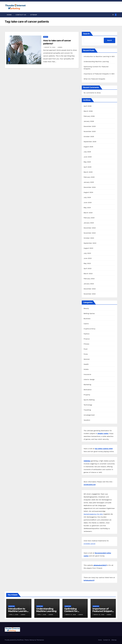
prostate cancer (90, 544)
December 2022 (90, 289)
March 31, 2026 (71, 615)
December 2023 (90, 228)
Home (9, 15)
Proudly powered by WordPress (14, 640)
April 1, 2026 (42, 615)
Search (86, 34)
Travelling (87, 410)
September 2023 (90, 243)
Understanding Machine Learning (96, 62)
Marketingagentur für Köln (93, 514)
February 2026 (89, 116)
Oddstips (87, 461)
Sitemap (34, 15)
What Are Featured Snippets (94, 79)
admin (60, 47)
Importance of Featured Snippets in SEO (99, 74)
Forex (86, 354)
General (87, 359)
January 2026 (89, 121)
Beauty (86, 308)
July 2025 (87, 152)
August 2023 (88, 248)
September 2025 (90, 142)
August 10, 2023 (50, 47)
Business (87, 319)
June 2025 (88, 157)
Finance (87, 339)
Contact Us (21, 15)
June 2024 (88, 202)
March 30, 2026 (99, 615)
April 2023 (88, 268)
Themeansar (40, 640)
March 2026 (88, 111)
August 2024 (88, 192)
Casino (86, 324)
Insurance (87, 374)
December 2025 (90, 126)
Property (87, 395)
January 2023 (89, 284)
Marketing (87, 385)
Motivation (88, 390)
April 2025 (88, 167)
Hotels (86, 369)
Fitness (86, 344)
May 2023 (87, 263)
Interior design (89, 379)
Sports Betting (89, 400)
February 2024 (89, 218)
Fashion (87, 334)
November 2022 (90, 294)
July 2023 (87, 253)
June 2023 (88, 258)
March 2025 (88, 172)
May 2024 (87, 208)
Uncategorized (89, 415)
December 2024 (90, 187)
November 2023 (90, 233)
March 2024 (88, 213)
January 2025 (89, 182)
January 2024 (89, 223)
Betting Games (89, 313)
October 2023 (89, 238)
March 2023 (88, 274)
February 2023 (89, 279)
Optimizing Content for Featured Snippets (75, 611)
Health (46, 37)
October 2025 (89, 137)
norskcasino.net (90, 485)
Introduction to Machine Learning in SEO (99, 56)
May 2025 (87, 162)
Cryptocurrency (89, 329)
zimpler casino (103, 433)
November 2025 (90, 131)
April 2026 (88, 106)
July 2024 (87, 197)
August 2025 (88, 147)
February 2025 (89, 177)
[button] (113, 15)
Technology (88, 405)
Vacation (87, 420)
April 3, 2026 (14, 615)
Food (86, 349)
